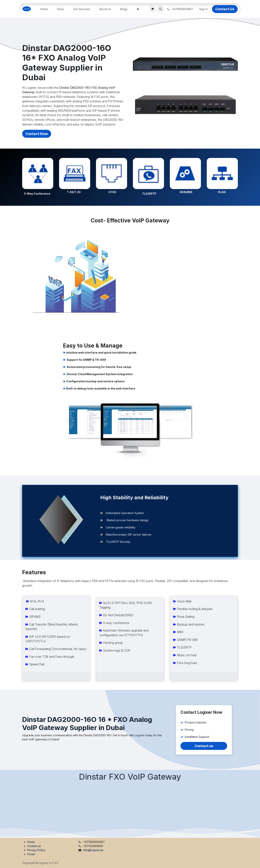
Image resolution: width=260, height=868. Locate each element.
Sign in (204, 9)
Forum (31, 854)
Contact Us (225, 9)
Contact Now (37, 134)
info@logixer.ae (93, 850)
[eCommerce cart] (152, 9)
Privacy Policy (36, 850)
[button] (161, 9)
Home (31, 842)
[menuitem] (44, 9)
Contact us (204, 746)
